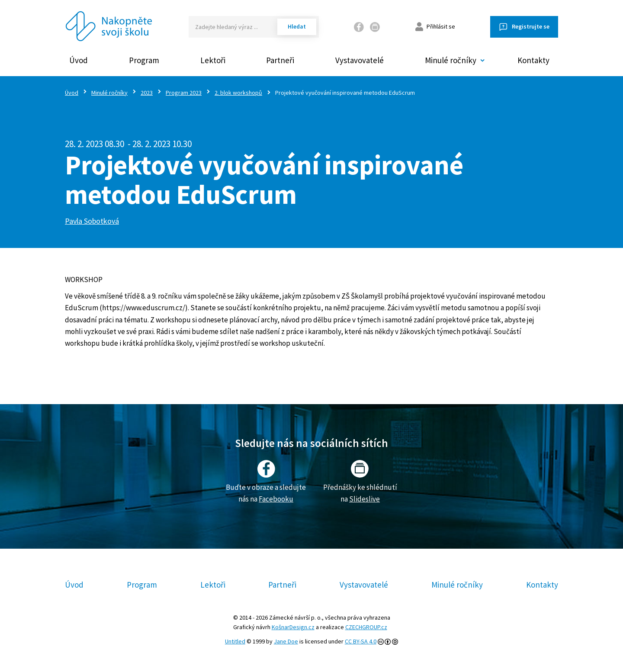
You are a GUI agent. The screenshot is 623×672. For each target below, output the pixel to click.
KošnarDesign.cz (293, 627)
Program (144, 60)
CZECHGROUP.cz (366, 627)
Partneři (280, 60)
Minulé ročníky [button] (451, 60)
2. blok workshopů (238, 93)
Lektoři (213, 60)
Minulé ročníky (109, 93)
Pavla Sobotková (92, 221)
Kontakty (533, 60)
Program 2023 (184, 93)
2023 (147, 93)
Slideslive (364, 499)
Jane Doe (286, 641)
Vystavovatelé (360, 60)
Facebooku (276, 499)
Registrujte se (531, 26)
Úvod (79, 60)
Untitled (235, 641)
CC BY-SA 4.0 (361, 641)
